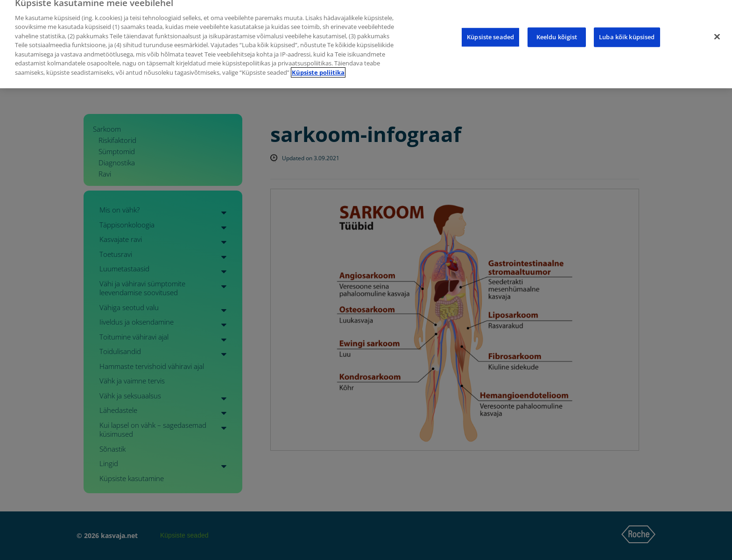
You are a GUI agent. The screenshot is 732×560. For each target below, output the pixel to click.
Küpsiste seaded (490, 30)
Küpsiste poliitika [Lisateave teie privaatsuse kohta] (318, 66)
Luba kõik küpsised (627, 30)
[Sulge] (717, 30)
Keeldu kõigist (557, 30)
